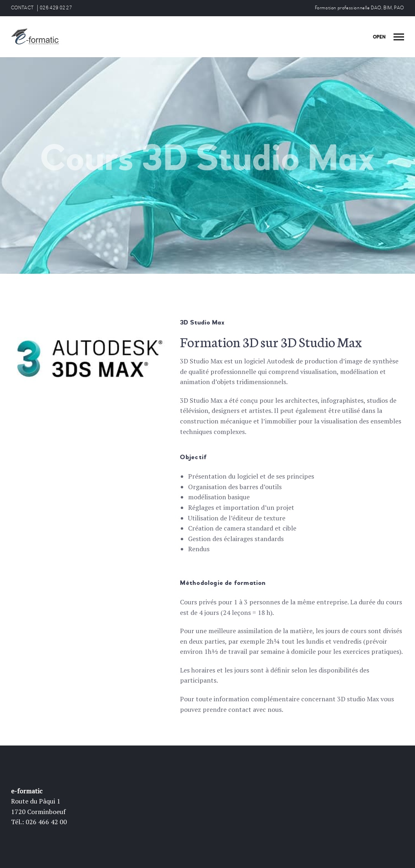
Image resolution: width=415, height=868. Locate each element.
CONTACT (22, 8)
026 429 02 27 (56, 8)
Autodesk (280, 361)
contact (240, 709)
